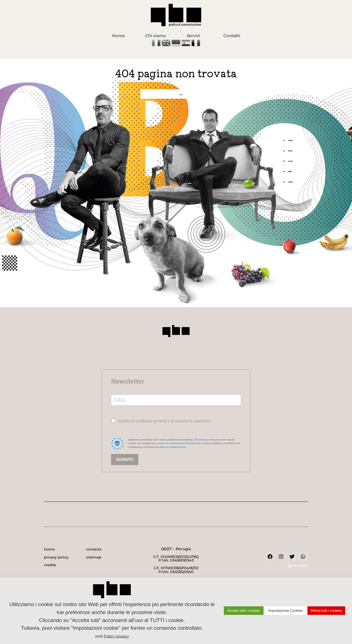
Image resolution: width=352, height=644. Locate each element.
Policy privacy (116, 636)
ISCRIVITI (125, 459)
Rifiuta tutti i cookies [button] (326, 611)
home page (158, 94)
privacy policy (56, 557)
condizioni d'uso (178, 447)
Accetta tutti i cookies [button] (244, 611)
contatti (199, 94)
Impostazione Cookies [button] (285, 611)
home (49, 549)
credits (50, 565)
